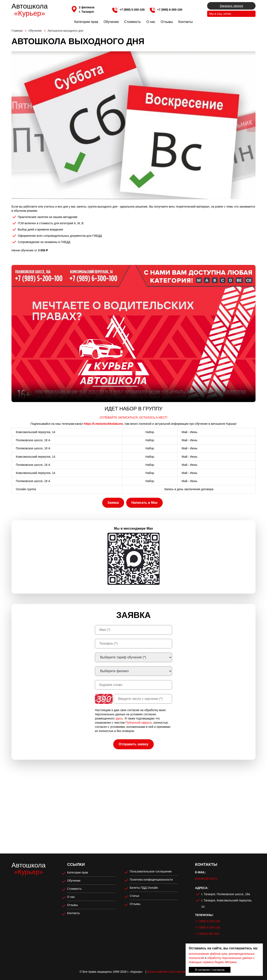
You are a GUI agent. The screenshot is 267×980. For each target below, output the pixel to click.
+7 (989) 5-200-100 (132, 10)
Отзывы (167, 22)
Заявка (113, 503)
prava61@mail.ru (206, 878)
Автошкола (30, 10)
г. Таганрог (86, 12)
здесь (119, 718)
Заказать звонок (231, 6)
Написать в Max (144, 503)
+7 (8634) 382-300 (207, 934)
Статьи (134, 896)
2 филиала (87, 7)
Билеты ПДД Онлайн (144, 888)
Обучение (111, 22)
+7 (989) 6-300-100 (170, 10)
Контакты (186, 22)
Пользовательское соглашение (151, 871)
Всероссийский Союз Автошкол (168, 972)
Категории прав (86, 22)
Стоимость (133, 22)
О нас (151, 22)
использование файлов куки (208, 954)
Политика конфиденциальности (151, 880)
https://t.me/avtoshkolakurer (103, 424)
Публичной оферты (139, 723)
